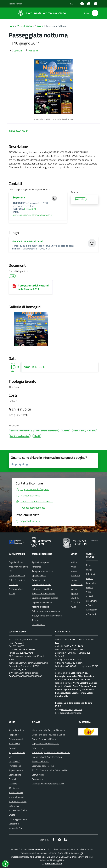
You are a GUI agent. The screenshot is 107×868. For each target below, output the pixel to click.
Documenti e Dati (17, 576)
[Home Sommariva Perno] (40, 13)
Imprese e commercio (42, 602)
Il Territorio (91, 574)
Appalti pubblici (39, 576)
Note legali (14, 806)
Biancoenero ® (77, 857)
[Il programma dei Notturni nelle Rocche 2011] (14, 286)
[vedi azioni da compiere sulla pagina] (31, 51)
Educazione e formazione (43, 593)
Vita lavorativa (39, 625)
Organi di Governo (17, 562)
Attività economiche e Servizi (92, 601)
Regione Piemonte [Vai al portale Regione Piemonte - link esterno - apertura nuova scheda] (16, 4)
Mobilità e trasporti (41, 607)
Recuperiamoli (38, 779)
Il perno (74, 593)
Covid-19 (75, 598)
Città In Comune (71, 853)
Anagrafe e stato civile (42, 571)
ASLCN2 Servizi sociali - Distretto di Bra (50, 770)
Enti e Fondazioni (17, 580)
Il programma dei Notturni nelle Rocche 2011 (33, 287)
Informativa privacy (18, 801)
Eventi (40, 26)
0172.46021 (30, 209)
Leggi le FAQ (14, 761)
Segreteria (19, 197)
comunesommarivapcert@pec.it (29, 656)
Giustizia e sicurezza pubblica (45, 598)
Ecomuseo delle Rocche (43, 766)
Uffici (11, 571)
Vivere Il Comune (25, 26)
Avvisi (73, 607)
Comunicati (76, 602)
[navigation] (6, 13)
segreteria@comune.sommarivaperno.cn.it (32, 215)
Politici (12, 593)
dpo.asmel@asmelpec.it (70, 713)
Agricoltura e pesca (41, 562)
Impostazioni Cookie (18, 810)
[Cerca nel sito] (95, 13)
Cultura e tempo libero (42, 589)
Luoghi (89, 570)
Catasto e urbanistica (42, 584)
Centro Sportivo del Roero (44, 739)
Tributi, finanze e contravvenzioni (47, 616)
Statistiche (14, 824)
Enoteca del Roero (40, 761)
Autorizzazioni (38, 580)
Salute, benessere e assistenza (46, 611)
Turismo (35, 620)
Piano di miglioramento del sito (17, 752)
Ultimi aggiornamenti (18, 819)
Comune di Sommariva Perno (27, 241)
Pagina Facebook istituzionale (45, 744)
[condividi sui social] (16, 51)
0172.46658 (19, 646)
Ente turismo (38, 748)
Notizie (74, 562)
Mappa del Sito (16, 828)
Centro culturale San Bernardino (47, 757)
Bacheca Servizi (16, 792)
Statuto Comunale (17, 797)
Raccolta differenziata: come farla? (48, 784)
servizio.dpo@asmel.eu (72, 709)
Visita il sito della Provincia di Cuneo (48, 735)
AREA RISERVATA (52, 864)
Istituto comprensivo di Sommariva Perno (51, 752)
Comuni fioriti (38, 775)
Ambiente (36, 567)
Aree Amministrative (18, 567)
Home (11, 26)
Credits (12, 815)
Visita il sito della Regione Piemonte (48, 730)
